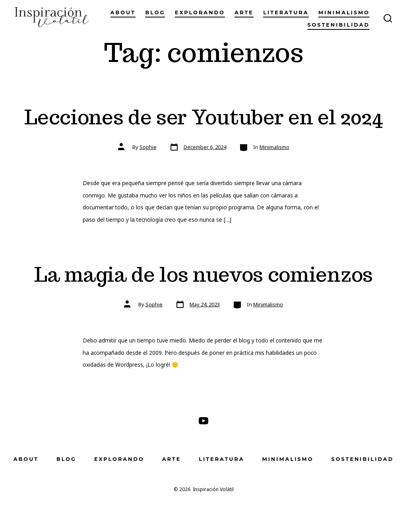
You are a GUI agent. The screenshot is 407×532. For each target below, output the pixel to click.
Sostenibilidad (338, 25)
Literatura (286, 13)
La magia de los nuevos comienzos (203, 274)
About (123, 13)
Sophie (148, 147)
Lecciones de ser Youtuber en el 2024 (203, 117)
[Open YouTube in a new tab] (203, 421)
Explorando (200, 13)
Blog (155, 13)
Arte (244, 13)
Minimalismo (344, 13)
